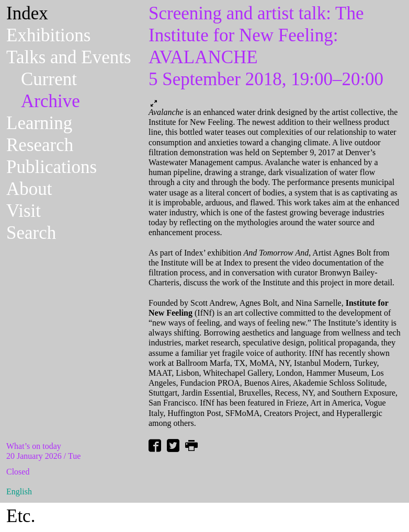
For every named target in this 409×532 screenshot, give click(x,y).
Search (31, 233)
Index (27, 13)
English (19, 491)
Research (40, 145)
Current (49, 79)
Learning (39, 123)
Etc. (21, 516)
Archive (50, 101)
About (29, 189)
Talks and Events (69, 57)
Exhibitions (48, 35)
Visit (24, 211)
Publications (52, 167)
